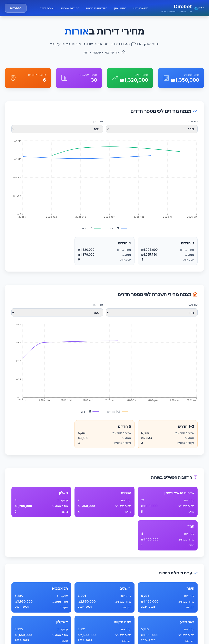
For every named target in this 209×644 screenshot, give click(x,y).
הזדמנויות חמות (97, 8)
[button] (183, 8)
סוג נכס (193, 121)
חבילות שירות (70, 8)
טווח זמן (98, 121)
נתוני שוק (120, 8)
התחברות (16, 8)
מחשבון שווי (141, 8)
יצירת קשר (47, 8)
